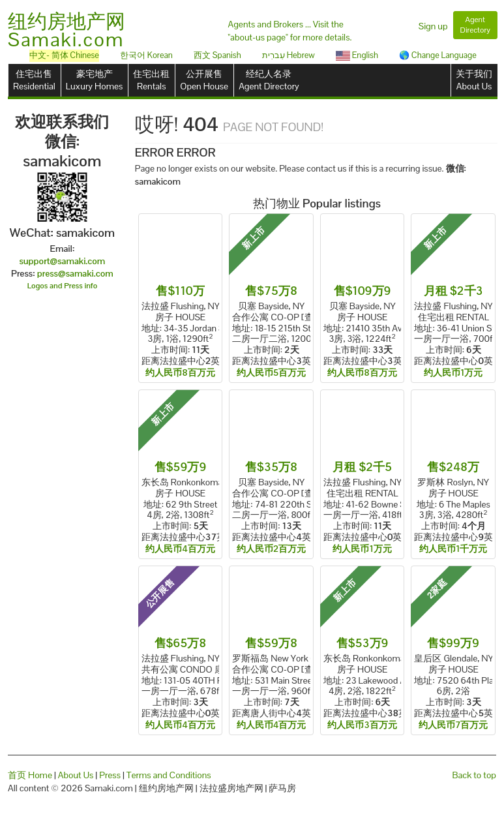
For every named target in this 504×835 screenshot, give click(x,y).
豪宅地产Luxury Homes (94, 80)
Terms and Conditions (169, 775)
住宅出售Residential (34, 80)
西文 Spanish (217, 55)
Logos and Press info (63, 286)
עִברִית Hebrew (289, 55)
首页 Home (30, 775)
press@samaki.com (75, 273)
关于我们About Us (474, 80)
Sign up (433, 26)
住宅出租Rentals (151, 80)
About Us (76, 775)
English (357, 55)
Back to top (474, 775)
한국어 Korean (146, 55)
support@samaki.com (62, 261)
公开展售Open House (204, 80)
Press (110, 775)
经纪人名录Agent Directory (269, 80)
